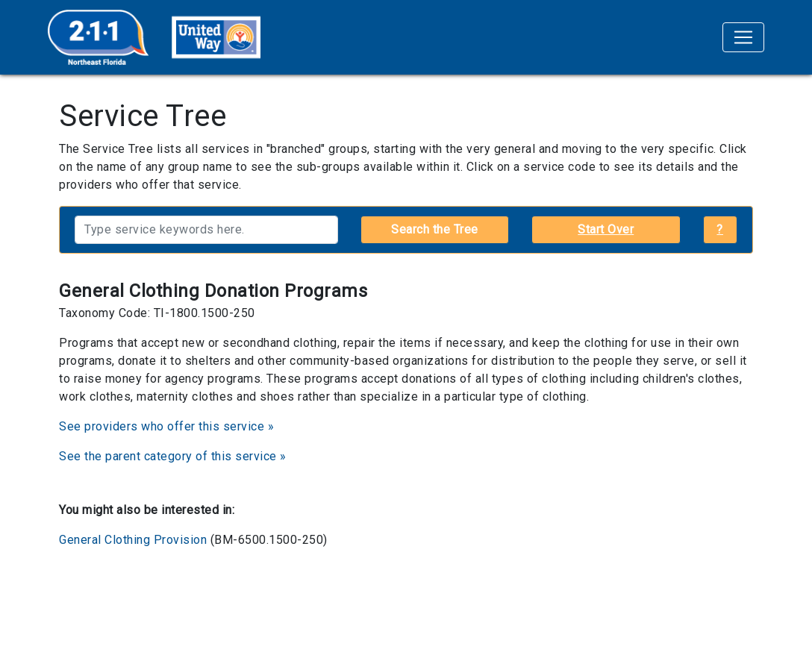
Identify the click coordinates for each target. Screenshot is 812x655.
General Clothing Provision (133, 540)
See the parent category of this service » (173, 456)
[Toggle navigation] (743, 37)
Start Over (606, 229)
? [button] (720, 229)
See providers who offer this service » (166, 426)
